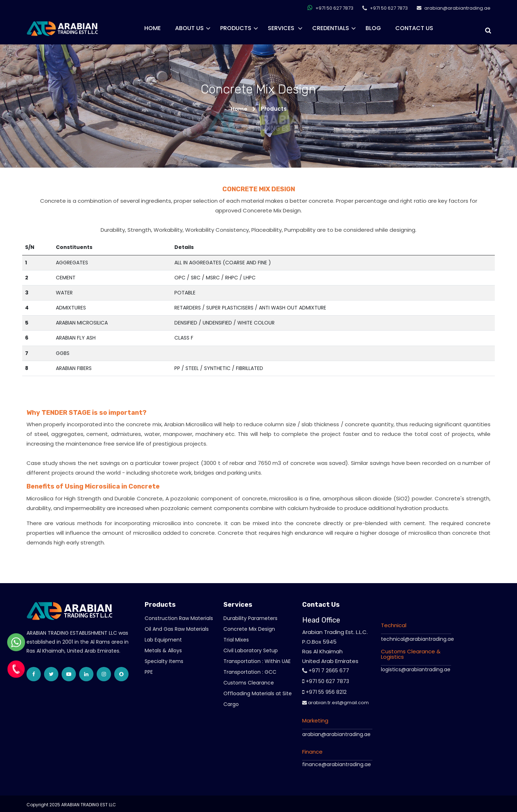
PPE (149, 672)
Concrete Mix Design (249, 629)
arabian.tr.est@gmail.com (335, 703)
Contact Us (414, 28)
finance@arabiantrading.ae (337, 764)
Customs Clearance (249, 683)
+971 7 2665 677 (326, 671)
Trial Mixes (236, 640)
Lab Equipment (163, 640)
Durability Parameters (250, 618)
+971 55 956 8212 (324, 692)
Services (282, 28)
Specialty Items (164, 661)
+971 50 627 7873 (330, 8)
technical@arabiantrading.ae (417, 639)
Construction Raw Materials (179, 618)
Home (153, 28)
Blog (373, 28)
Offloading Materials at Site (258, 693)
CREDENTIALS (331, 28)
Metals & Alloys (163, 650)
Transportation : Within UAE (257, 661)
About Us (189, 28)
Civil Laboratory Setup (251, 650)
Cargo (231, 704)
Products (236, 28)
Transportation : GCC (250, 672)
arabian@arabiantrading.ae (336, 734)
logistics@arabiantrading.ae (416, 669)
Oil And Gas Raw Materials (177, 629)
